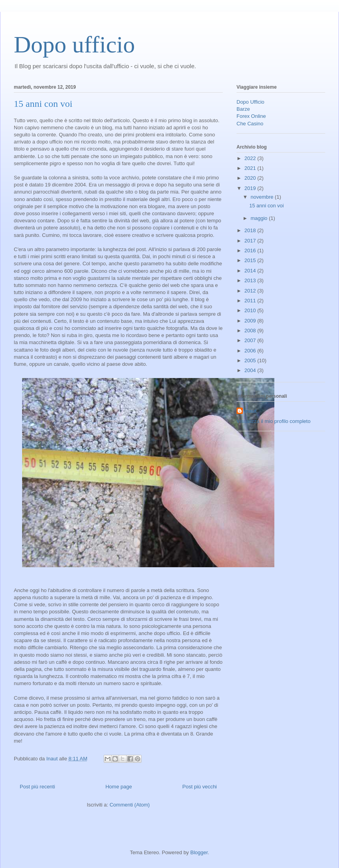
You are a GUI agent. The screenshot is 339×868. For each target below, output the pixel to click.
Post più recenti (37, 787)
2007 (251, 340)
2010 (251, 310)
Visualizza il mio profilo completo (274, 421)
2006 (251, 351)
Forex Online (251, 116)
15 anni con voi (43, 104)
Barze (243, 109)
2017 (251, 241)
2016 (251, 251)
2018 (251, 230)
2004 (251, 370)
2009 (251, 321)
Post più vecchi (200, 787)
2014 (251, 271)
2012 (251, 291)
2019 (251, 188)
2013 (251, 280)
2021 (251, 168)
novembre (263, 197)
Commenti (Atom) (130, 805)
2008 (251, 331)
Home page (118, 787)
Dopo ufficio (74, 45)
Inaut (251, 411)
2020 (251, 178)
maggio (260, 218)
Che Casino (250, 124)
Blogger (199, 852)
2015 (251, 260)
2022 (251, 158)
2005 (251, 360)
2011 (251, 301)
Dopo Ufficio (251, 102)
